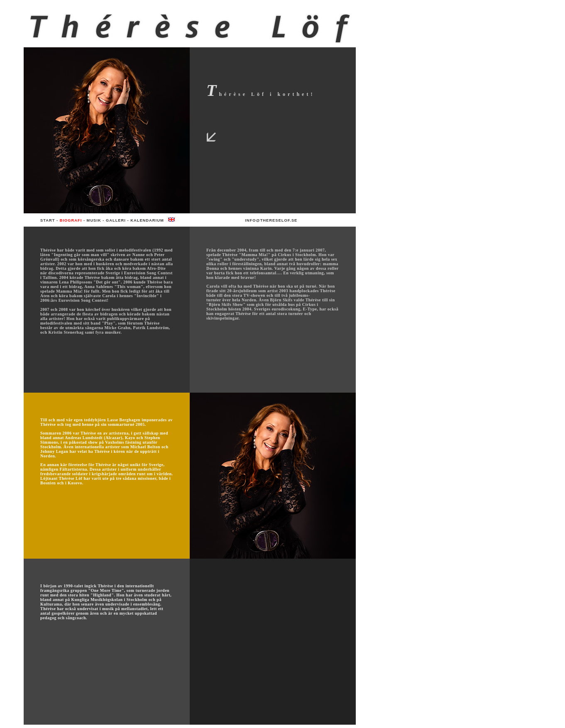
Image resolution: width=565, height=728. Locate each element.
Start (48, 220)
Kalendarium (147, 220)
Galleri (116, 220)
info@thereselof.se (271, 220)
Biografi (71, 220)
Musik (94, 220)
